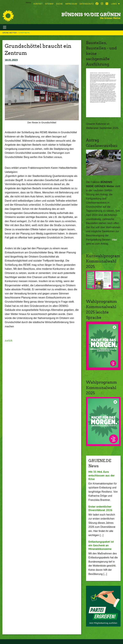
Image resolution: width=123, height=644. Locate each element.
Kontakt (38, 4)
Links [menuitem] (114, 4)
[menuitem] (38, 4)
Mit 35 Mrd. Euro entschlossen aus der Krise (101, 475)
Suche (59, 4)
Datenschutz (87, 4)
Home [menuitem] (28, 3)
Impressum (71, 4)
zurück (9, 341)
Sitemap (49, 4)
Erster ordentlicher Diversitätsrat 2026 (100, 508)
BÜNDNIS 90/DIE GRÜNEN (91, 15)
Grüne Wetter (10, 33)
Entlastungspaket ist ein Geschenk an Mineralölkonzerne (101, 545)
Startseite (24, 33)
